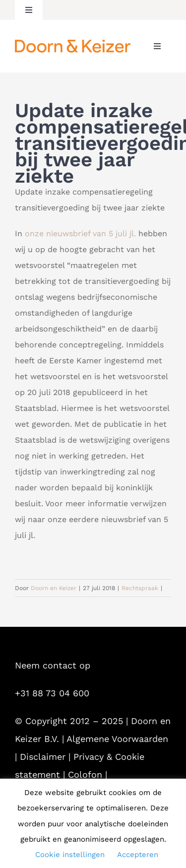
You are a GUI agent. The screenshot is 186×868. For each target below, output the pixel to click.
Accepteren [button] (138, 855)
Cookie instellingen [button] (70, 855)
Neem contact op (53, 665)
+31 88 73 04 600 (52, 693)
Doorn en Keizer (54, 588)
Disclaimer (43, 757)
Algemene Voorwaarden (117, 739)
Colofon (85, 774)
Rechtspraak (140, 588)
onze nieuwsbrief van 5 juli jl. (80, 234)
